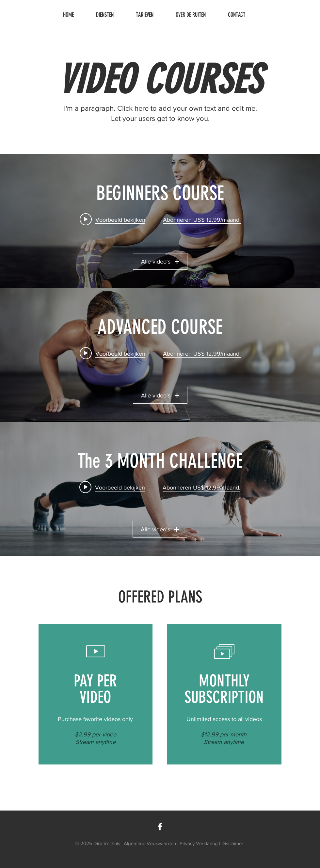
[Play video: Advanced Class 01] (112, 353)
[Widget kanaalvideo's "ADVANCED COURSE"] (160, 355)
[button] (111, 15)
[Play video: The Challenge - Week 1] (112, 487)
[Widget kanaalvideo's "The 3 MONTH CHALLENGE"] (160, 489)
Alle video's (160, 262)
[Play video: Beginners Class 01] (112, 219)
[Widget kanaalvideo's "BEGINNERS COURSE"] (160, 221)
